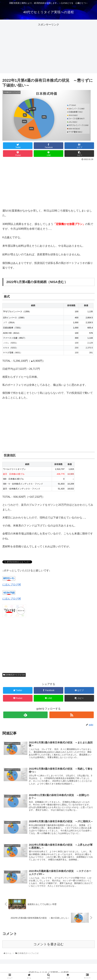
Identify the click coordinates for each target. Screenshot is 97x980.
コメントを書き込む (49, 944)
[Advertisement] (48, 48)
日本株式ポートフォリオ (14, 675)
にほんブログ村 (12, 585)
